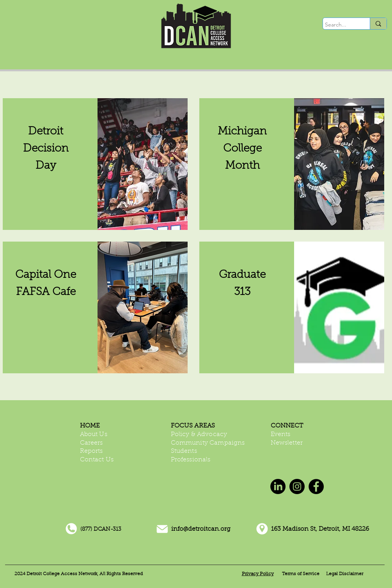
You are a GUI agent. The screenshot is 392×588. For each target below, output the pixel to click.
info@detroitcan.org (201, 529)
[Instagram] (297, 486)
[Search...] (339, 25)
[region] (95, 164)
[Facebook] (316, 486)
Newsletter (287, 443)
